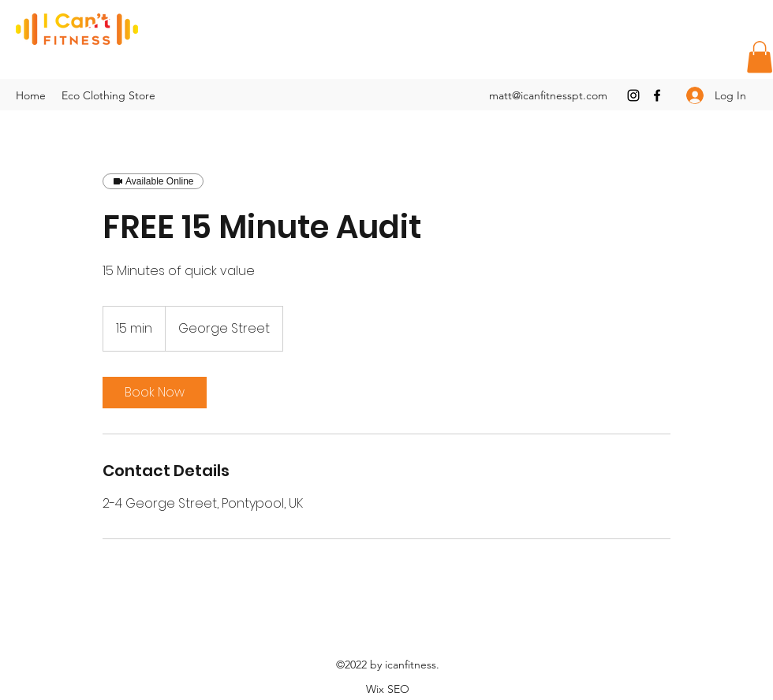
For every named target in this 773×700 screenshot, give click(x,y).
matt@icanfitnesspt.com (548, 95)
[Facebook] (657, 95)
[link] (155, 393)
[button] (760, 57)
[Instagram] (633, 95)
